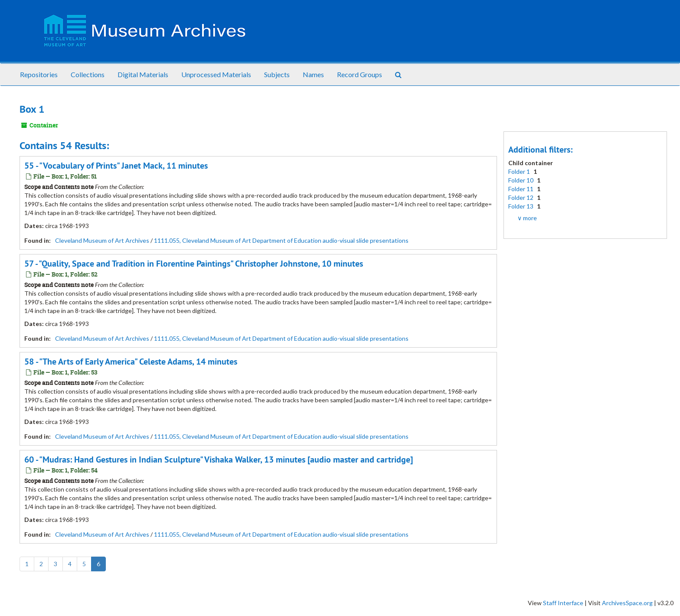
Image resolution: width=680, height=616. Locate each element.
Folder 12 (521, 197)
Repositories (39, 74)
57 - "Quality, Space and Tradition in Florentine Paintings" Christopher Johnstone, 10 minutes (194, 264)
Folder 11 (521, 189)
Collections (88, 74)
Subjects (277, 74)
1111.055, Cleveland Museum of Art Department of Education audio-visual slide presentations (281, 240)
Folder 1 (520, 171)
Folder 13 (521, 206)
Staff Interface (563, 603)
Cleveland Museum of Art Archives (102, 240)
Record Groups (360, 74)
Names (313, 74)
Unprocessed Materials (216, 74)
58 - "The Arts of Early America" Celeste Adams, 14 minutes (131, 362)
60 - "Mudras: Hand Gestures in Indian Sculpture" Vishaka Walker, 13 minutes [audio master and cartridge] (219, 460)
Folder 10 (521, 180)
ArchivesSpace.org (627, 603)
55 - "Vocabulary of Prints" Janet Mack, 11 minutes (116, 166)
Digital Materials (143, 74)
